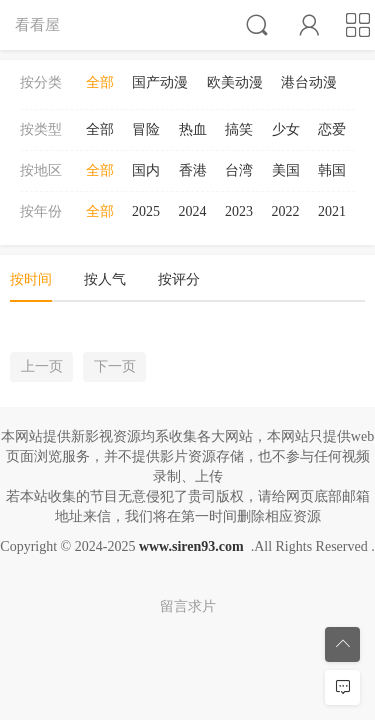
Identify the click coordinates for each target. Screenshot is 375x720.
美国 (286, 170)
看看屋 (37, 24)
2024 (193, 211)
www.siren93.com (191, 546)
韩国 (332, 170)
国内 (146, 170)
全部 (100, 82)
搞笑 (239, 129)
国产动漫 (160, 82)
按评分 (179, 279)
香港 (193, 170)
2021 (332, 211)
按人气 (105, 279)
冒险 (146, 129)
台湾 (239, 170)
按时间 (31, 279)
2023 (239, 211)
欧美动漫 (235, 82)
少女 (286, 129)
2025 (146, 211)
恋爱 (332, 129)
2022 (286, 211)
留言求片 (188, 606)
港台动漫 (309, 82)
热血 (193, 129)
